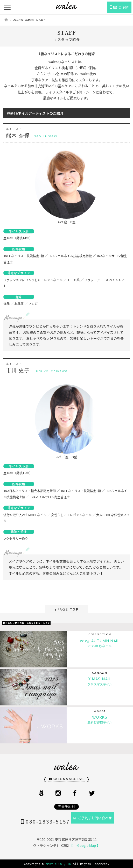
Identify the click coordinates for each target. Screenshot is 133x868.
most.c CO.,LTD (58, 864)
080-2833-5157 (44, 821)
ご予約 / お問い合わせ (92, 818)
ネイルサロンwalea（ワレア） (67, 6)
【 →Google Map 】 (85, 845)
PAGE (66, 610)
